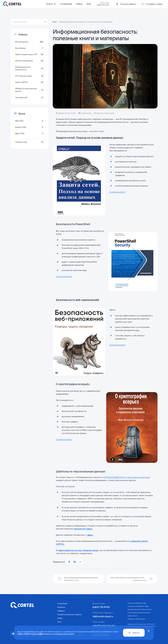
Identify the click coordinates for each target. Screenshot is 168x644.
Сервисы (61, 611)
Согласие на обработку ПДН (138, 606)
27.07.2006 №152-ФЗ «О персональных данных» (127, 477)
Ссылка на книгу (117, 192)
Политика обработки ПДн (137, 603)
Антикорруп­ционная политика (139, 612)
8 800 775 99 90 (101, 607)
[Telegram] (13, 633)
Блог (89, 4)
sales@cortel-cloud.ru (104, 625)
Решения (61, 607)
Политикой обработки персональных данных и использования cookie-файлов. (46, 634)
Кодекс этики (132, 616)
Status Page (105, 3)
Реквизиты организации (136, 619)
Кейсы (79, 4)
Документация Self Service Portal (140, 609)
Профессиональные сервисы (70, 614)
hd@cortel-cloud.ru (103, 616)
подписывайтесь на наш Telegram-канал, (78, 550)
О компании (66, 4)
